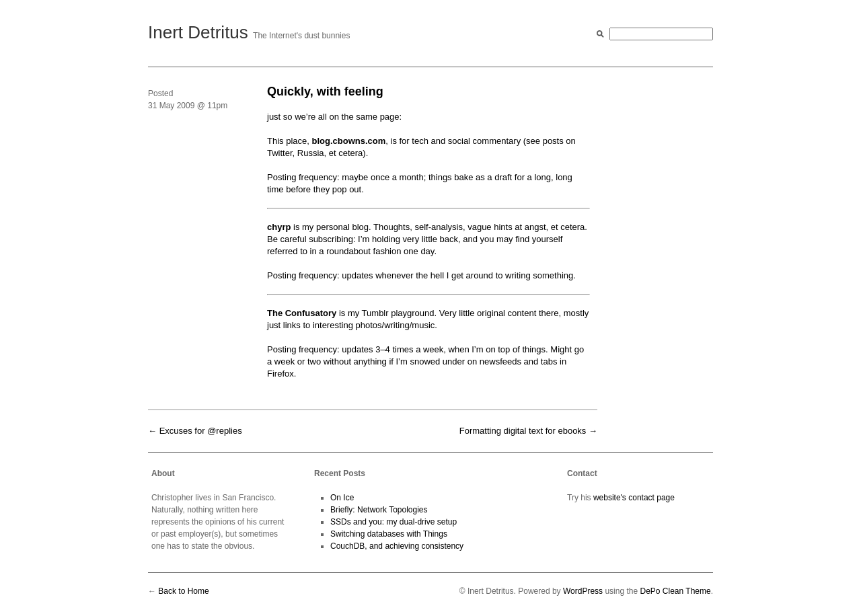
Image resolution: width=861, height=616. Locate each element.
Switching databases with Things (389, 534)
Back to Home (183, 591)
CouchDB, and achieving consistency (397, 546)
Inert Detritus (198, 32)
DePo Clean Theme (675, 591)
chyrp (279, 227)
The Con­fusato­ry (302, 313)
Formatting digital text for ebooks (523, 431)
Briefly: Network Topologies (379, 510)
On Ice (342, 498)
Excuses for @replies (201, 431)
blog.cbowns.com (348, 141)
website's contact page (634, 498)
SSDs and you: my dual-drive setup (394, 522)
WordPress (583, 591)
